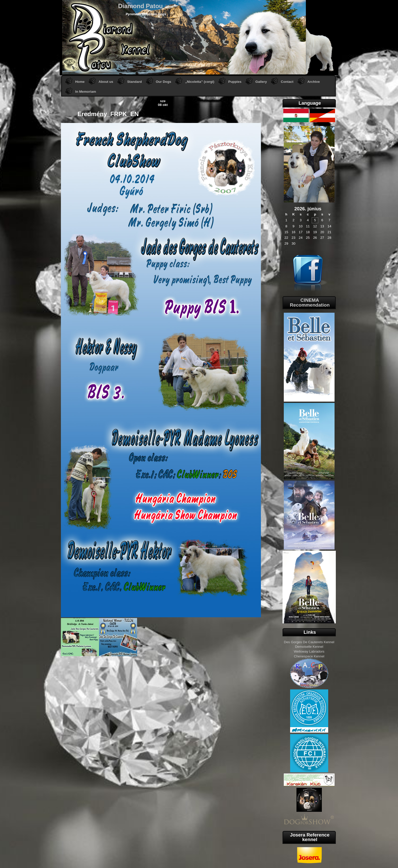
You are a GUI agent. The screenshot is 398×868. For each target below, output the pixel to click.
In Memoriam (86, 92)
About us (106, 82)
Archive (314, 82)
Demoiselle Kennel (309, 647)
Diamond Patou (140, 6)
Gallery (261, 82)
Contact (287, 82)
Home (80, 82)
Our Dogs (164, 82)
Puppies (235, 82)
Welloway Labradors (309, 651)
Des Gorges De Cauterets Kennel (309, 642)
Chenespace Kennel (309, 656)
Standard (135, 82)
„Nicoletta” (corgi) (200, 82)
